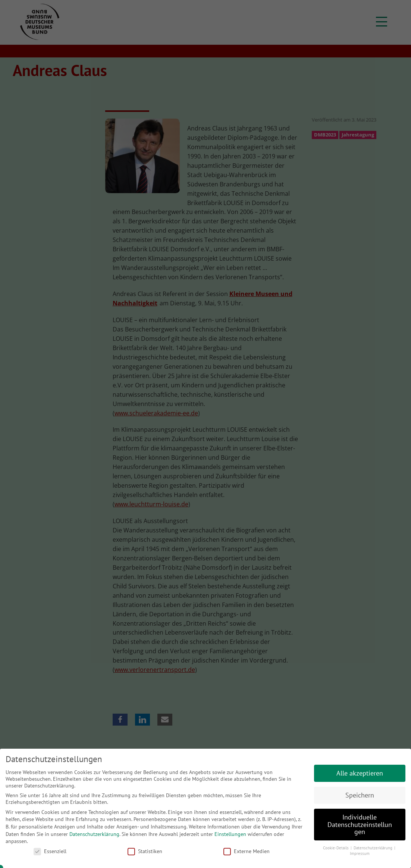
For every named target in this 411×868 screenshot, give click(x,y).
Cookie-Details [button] (336, 848)
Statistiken (145, 851)
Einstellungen (230, 834)
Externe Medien (247, 851)
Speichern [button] (360, 795)
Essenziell (50, 851)
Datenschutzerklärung (94, 834)
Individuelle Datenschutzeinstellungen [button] (360, 824)
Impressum (360, 853)
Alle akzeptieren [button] (360, 773)
